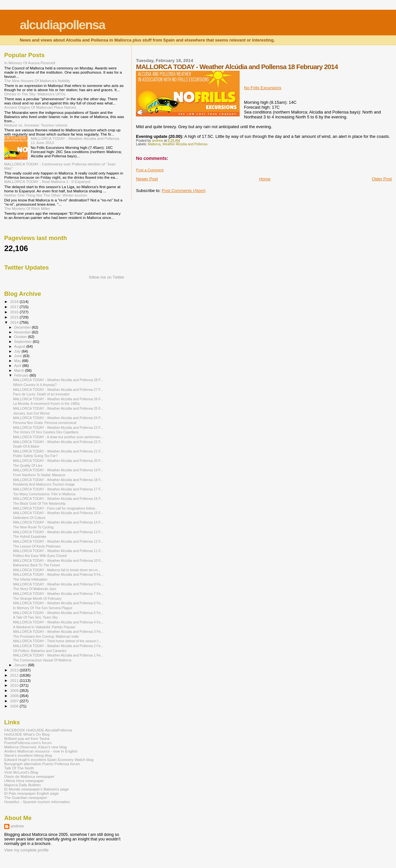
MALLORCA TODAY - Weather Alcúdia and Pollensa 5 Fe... (58, 613)
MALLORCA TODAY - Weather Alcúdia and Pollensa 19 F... (58, 470)
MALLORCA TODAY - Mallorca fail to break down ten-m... (57, 570)
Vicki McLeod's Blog (21, 772)
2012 (15, 675)
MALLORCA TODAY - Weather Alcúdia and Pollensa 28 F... (58, 380)
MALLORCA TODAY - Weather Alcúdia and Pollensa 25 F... (58, 408)
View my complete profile (26, 850)
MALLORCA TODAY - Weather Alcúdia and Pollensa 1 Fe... (58, 655)
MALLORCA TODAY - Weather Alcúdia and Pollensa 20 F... (58, 461)
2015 (15, 317)
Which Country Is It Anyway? (35, 385)
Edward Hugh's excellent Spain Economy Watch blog (49, 759)
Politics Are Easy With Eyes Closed (40, 556)
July (18, 351)
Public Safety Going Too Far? (35, 456)
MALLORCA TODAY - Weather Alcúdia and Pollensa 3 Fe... (58, 632)
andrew (17, 826)
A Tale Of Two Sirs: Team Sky (35, 617)
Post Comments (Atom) (184, 191)
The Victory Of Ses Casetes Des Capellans (46, 432)
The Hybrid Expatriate (30, 536)
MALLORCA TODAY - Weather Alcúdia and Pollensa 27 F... (58, 390)
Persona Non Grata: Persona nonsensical (45, 423)
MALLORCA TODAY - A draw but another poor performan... (58, 437)
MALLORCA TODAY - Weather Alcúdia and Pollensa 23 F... (58, 428)
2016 (15, 312)
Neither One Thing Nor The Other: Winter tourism (46, 195)
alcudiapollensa (62, 25)
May (18, 361)
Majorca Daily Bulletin (23, 785)
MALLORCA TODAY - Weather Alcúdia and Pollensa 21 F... (58, 451)
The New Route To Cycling (33, 527)
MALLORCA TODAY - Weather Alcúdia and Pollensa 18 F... (58, 480)
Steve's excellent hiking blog (28, 755)
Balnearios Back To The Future (36, 565)
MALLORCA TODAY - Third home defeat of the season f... (57, 641)
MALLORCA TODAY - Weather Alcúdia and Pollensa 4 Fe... (58, 622)
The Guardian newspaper (26, 797)
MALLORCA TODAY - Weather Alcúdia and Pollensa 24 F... (58, 418)
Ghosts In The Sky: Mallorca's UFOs (35, 94)
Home (265, 179)
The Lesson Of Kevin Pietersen (37, 546)
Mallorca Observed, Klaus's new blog (35, 747)
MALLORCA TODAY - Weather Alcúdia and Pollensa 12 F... (58, 541)
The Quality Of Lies (28, 465)
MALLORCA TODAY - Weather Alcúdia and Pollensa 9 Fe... (58, 574)
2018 (15, 301)
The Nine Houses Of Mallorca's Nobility (37, 81)
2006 (15, 706)
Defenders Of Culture (29, 518)
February (22, 375)
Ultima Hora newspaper (24, 781)
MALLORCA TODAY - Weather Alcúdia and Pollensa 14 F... (58, 522)
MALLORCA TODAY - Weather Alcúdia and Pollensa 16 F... (58, 499)
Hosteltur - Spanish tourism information (37, 802)
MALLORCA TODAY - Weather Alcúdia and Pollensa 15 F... (58, 513)
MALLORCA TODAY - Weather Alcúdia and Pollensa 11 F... (58, 551)
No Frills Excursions (263, 88)
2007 (15, 701)
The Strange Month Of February (37, 598)
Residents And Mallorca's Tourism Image (44, 484)
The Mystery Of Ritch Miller (27, 208)
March (20, 370)
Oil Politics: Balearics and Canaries (40, 651)
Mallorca (154, 144)
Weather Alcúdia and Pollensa (185, 144)
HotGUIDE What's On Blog (27, 734)
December (23, 327)
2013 (15, 670)
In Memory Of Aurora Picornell (30, 63)
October (21, 337)
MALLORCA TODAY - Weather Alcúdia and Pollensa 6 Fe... (58, 603)
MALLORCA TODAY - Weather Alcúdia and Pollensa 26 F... (58, 399)
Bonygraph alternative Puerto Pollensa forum (42, 764)
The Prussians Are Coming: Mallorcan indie (46, 636)
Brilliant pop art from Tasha (27, 738)
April (18, 366)
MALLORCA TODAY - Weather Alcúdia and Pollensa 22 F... (58, 442)
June (19, 356)
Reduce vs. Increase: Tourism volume (36, 125)
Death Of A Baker (26, 446)
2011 (15, 680)
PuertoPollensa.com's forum (28, 743)
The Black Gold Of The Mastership (39, 503)
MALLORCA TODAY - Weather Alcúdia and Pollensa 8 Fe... (58, 584)
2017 (15, 307)
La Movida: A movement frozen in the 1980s (46, 404)
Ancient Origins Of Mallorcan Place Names (40, 107)
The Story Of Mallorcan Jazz (35, 589)
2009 (15, 690)
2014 (15, 322)
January (21, 665)
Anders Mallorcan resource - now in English (41, 751)
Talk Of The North (19, 768)
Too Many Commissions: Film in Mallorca (44, 494)
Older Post (382, 179)
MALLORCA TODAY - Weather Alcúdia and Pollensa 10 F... (58, 561)
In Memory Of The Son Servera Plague (43, 608)
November (23, 332)
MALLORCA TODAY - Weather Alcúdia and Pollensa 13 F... (58, 532)
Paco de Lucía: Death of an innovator (41, 394)
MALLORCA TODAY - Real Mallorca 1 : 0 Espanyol (47, 181)
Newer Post (147, 179)
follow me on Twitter (107, 277)
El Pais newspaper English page (31, 793)
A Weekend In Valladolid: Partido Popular (44, 627)
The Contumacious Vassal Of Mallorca (42, 660)
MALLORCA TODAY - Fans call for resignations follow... (55, 508)
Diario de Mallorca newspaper (29, 776)
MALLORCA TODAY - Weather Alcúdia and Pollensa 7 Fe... (58, 594)
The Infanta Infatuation (30, 579)
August (20, 346)
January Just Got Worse (31, 413)
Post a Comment (150, 170)
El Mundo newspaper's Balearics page (36, 789)
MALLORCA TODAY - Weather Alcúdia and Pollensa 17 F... (58, 489)
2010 (15, 685)
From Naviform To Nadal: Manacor (39, 475)
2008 (15, 696)
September (24, 342)
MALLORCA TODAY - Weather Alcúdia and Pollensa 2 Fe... (58, 646)
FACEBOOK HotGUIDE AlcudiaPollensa (38, 730)
